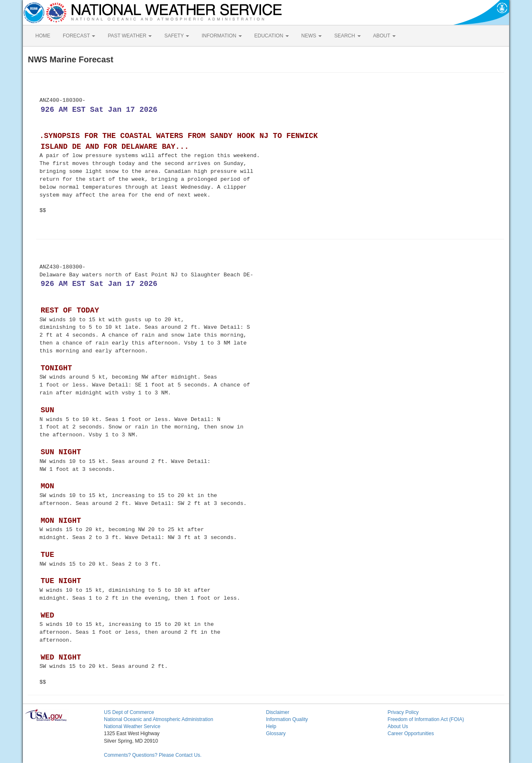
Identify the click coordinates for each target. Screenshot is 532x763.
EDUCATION (272, 36)
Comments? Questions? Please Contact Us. (153, 755)
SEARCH (347, 36)
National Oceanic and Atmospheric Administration (159, 719)
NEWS (312, 36)
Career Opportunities (411, 733)
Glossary (276, 733)
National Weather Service (132, 726)
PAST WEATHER (130, 36)
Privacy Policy (403, 712)
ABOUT (384, 36)
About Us (398, 726)
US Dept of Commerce (129, 712)
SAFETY (177, 36)
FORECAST (79, 36)
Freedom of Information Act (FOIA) (426, 719)
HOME (43, 36)
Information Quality (287, 719)
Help (271, 726)
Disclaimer (278, 712)
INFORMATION (222, 36)
